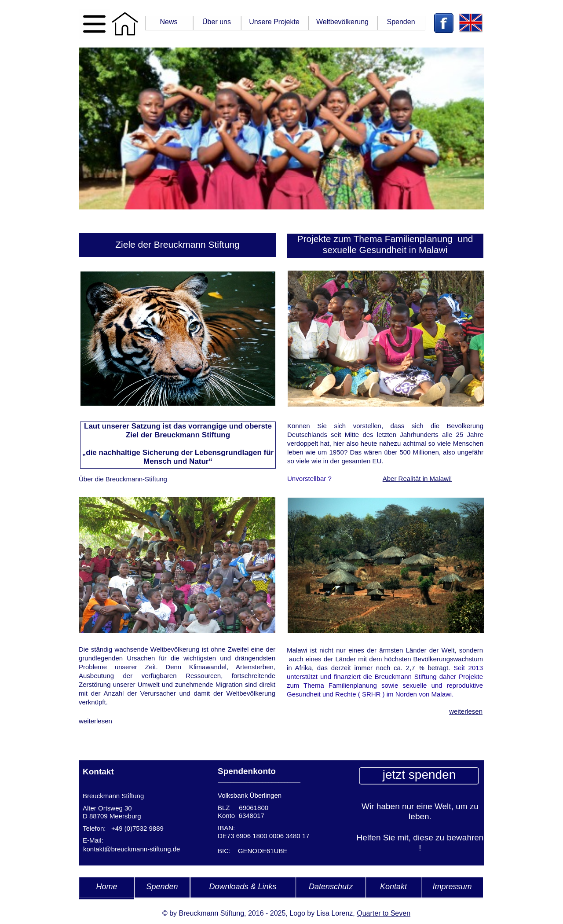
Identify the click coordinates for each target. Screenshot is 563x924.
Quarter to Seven (384, 913)
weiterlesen (95, 721)
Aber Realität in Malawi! (417, 478)
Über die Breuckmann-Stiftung (123, 479)
